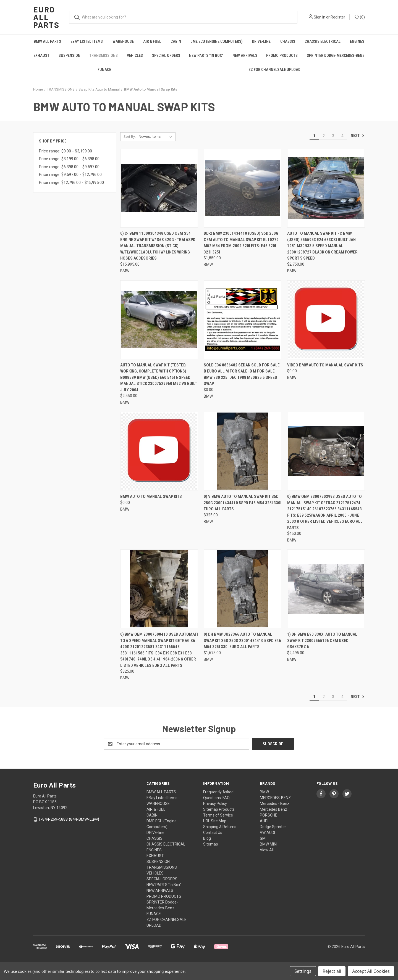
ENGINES (357, 41)
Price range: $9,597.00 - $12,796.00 (70, 175)
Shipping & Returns (220, 827)
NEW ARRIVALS (245, 56)
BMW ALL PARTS (47, 41)
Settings (303, 971)
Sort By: (130, 137)
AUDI (264, 821)
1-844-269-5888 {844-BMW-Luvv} (69, 819)
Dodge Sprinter (273, 827)
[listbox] (157, 137)
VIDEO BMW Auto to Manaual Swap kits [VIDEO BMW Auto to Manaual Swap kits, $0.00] (325, 365)
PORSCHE (269, 815)
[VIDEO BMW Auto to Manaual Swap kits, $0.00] (326, 320)
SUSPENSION (70, 56)
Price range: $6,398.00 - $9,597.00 (69, 167)
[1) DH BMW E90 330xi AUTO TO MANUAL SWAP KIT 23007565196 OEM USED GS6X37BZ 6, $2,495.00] (326, 589)
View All (267, 850)
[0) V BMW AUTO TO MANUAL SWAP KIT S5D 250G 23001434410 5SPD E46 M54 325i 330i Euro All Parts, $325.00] (243, 451)
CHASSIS (288, 41)
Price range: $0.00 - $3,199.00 (66, 151)
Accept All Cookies (371, 971)
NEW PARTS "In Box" (206, 56)
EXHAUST (41, 56)
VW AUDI (267, 833)
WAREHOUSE (123, 41)
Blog (207, 838)
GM (263, 838)
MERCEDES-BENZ (275, 798)
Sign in (320, 17)
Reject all (332, 971)
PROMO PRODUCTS (282, 56)
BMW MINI (269, 844)
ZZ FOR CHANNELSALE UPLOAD (274, 70)
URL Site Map (215, 821)
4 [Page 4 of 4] (342, 136)
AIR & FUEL (152, 41)
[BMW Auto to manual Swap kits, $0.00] (159, 451)
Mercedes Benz (273, 809)
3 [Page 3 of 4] (333, 136)
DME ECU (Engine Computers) (217, 41)
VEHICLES (135, 56)
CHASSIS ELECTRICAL (323, 41)
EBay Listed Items (87, 41)
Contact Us (213, 833)
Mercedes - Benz (275, 804)
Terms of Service (218, 815)
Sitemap (211, 844)
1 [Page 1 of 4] (314, 136)
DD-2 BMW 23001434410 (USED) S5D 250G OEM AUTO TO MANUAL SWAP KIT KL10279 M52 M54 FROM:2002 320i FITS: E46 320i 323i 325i (241, 243)
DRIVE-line (261, 41)
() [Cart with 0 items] (360, 17)
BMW (264, 792)
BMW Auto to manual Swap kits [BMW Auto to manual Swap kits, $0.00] (151, 496)
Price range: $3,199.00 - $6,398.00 (69, 159)
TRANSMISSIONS (104, 56)
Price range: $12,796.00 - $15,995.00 (71, 183)
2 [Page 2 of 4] (324, 136)
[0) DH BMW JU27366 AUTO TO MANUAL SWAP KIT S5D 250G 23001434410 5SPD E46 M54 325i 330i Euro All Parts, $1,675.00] (243, 589)
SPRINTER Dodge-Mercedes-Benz (336, 56)
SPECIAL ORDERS (166, 56)
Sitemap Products (219, 809)
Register (338, 17)
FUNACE (104, 70)
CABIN (176, 41)
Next (358, 136)
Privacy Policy (215, 804)
